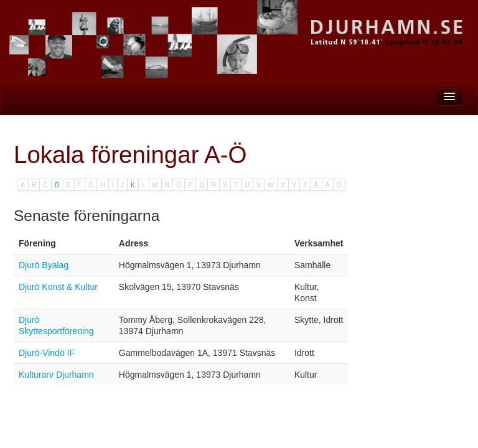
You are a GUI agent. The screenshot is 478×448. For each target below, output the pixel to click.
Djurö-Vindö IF (47, 353)
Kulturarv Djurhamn (56, 375)
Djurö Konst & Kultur (58, 287)
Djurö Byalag (44, 265)
